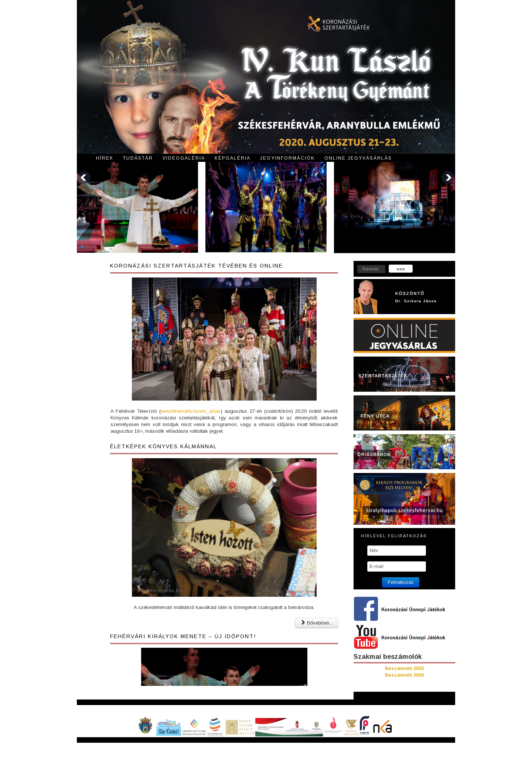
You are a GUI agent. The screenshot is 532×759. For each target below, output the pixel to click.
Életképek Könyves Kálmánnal (163, 446)
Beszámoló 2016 (404, 675)
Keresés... (354, 265)
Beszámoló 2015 (404, 668)
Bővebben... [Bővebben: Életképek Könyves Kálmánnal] (316, 623)
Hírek (105, 158)
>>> (401, 269)
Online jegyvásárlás (358, 158)
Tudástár (138, 158)
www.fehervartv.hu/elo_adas (191, 411)
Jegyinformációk (287, 158)
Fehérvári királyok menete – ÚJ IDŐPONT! (183, 636)
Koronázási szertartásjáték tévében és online (197, 266)
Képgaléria (233, 158)
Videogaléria (184, 158)
